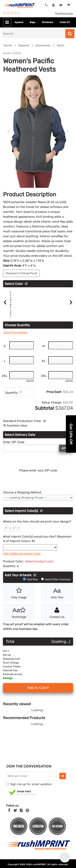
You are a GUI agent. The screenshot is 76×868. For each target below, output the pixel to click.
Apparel (19, 22)
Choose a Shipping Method (22, 499)
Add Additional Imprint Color (22, 560)
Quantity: (12, 399)
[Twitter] (15, 817)
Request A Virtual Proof (21, 273)
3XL (44, 382)
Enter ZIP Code (14, 449)
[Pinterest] (27, 817)
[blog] (21, 817)
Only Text (57, 599)
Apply (66, 455)
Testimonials (64, 14)
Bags (33, 22)
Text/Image (19, 618)
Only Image (19, 599)
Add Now (31, 586)
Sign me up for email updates (31, 790)
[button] (71, 434)
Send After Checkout (56, 586)
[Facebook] (9, 817)
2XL (5, 382)
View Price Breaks (15, 339)
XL (44, 367)
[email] (33, 782)
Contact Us (57, 618)
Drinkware (48, 22)
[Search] (33, 34)
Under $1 (65, 22)
